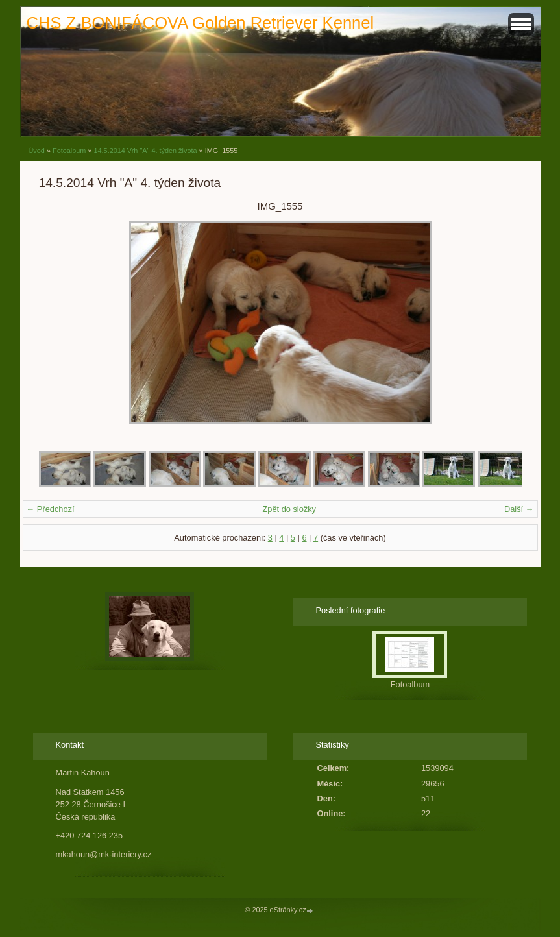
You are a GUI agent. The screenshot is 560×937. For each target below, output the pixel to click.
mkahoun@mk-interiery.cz (104, 854)
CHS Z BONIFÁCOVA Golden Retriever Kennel (201, 23)
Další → (519, 509)
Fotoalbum (69, 151)
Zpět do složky (289, 509)
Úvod (37, 151)
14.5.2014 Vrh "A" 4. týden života (145, 151)
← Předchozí (51, 509)
